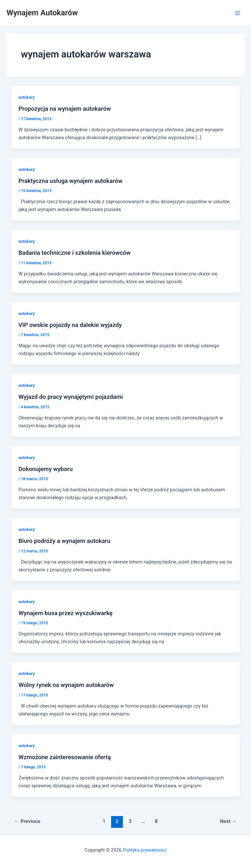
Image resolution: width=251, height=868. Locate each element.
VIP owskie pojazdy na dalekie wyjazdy (70, 325)
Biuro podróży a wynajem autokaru (64, 541)
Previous (27, 821)
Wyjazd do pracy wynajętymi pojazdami (71, 397)
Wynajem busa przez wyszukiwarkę (65, 613)
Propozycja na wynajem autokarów (65, 109)
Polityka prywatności (145, 850)
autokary (26, 97)
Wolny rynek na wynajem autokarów (66, 685)
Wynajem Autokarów (42, 13)
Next (228, 821)
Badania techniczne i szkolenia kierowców (74, 253)
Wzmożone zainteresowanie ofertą (65, 757)
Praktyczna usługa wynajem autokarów (70, 181)
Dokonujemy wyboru (45, 469)
